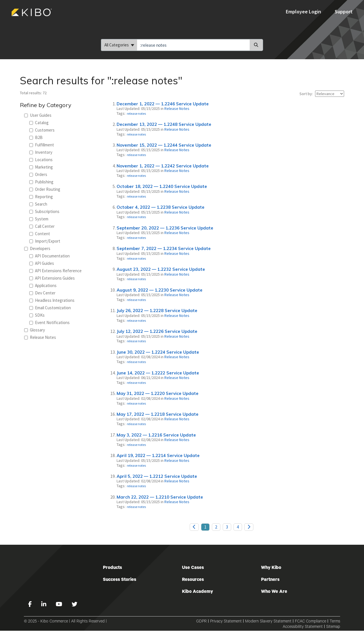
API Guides (42, 263)
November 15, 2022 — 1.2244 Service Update (164, 145)
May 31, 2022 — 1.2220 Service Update (158, 393)
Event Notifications (49, 322)
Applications (43, 285)
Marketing (41, 167)
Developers (37, 248)
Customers (42, 130)
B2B (36, 137)
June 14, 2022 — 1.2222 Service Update (158, 373)
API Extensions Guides (52, 278)
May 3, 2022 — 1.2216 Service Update (156, 435)
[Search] (256, 45)
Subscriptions (44, 211)
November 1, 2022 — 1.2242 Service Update (163, 166)
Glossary (35, 330)
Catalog (39, 123)
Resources (193, 580)
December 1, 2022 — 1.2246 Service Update (163, 104)
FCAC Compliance (311, 622)
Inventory (41, 152)
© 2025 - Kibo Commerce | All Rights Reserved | (65, 622)
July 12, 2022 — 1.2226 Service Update (157, 331)
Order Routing (45, 189)
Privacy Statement (226, 622)
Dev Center (42, 293)
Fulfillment (42, 145)
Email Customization (50, 308)
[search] (193, 45)
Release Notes (40, 337)
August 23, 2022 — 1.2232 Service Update (161, 269)
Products (112, 568)
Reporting (41, 197)
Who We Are (274, 592)
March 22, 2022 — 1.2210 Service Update (160, 497)
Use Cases (193, 568)
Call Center (42, 226)
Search (38, 204)
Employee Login (304, 12)
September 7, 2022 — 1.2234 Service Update (164, 248)
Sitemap (333, 627)
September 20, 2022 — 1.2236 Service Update (165, 228)
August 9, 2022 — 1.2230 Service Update (160, 290)
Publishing (41, 182)
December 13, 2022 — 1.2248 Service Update (164, 124)
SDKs (37, 315)
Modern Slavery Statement (268, 622)
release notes (136, 113)
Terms (335, 622)
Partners (270, 580)
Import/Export (45, 241)
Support (344, 12)
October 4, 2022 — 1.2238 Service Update (161, 207)
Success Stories (120, 580)
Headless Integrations (52, 300)
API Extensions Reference (55, 271)
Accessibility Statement (303, 627)
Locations (41, 160)
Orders (38, 174)
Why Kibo (271, 568)
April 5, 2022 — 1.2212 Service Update (157, 476)
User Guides (38, 115)
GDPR (201, 622)
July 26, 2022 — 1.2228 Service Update (157, 311)
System (39, 219)
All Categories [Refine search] (119, 45)
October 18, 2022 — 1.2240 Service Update (162, 186)
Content (40, 234)
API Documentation (49, 256)
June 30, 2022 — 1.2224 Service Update (158, 352)
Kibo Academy (197, 592)
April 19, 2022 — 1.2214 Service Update (158, 455)
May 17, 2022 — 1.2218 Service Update (158, 414)
